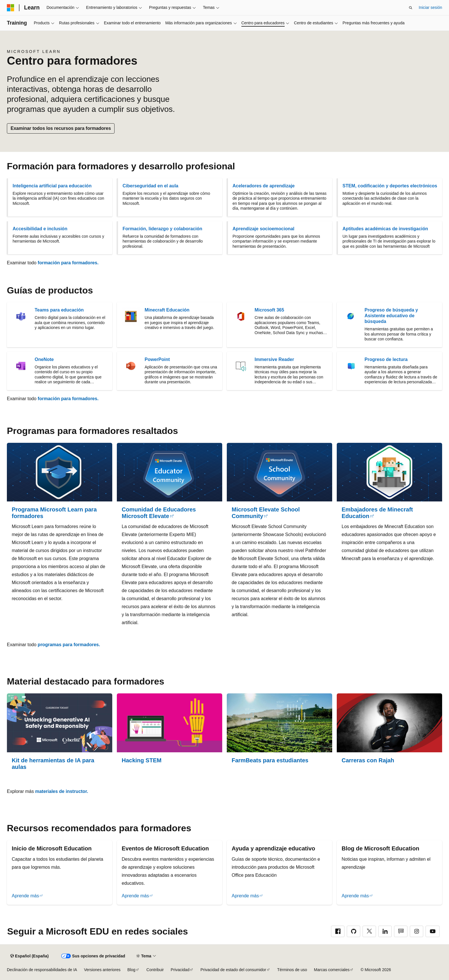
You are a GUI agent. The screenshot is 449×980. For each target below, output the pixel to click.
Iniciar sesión (430, 7)
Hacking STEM (142, 760)
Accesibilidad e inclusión (40, 229)
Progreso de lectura (386, 359)
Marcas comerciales (332, 970)
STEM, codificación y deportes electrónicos (390, 186)
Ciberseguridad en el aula (150, 186)
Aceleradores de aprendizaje (264, 186)
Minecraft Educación (167, 310)
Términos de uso (292, 970)
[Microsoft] (11, 8)
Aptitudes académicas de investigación (385, 229)
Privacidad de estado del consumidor (233, 970)
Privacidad (180, 970)
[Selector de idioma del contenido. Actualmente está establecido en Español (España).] (29, 956)
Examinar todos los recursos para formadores (61, 128)
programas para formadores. (69, 645)
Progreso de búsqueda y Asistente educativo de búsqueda (391, 316)
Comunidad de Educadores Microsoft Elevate (159, 513)
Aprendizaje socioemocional (263, 229)
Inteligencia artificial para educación (52, 186)
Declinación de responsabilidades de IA (42, 970)
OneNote (44, 359)
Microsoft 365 (269, 310)
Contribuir (155, 970)
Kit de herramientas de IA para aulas (53, 764)
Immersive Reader (274, 359)
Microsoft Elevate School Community (266, 513)
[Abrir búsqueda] (411, 8)
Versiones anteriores (102, 970)
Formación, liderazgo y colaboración (162, 229)
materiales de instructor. (62, 791)
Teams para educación (59, 310)
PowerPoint (157, 359)
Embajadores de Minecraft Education (377, 513)
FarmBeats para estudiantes (270, 760)
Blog (131, 970)
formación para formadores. (68, 263)
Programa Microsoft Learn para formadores (54, 513)
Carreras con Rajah (368, 760)
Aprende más (25, 896)
